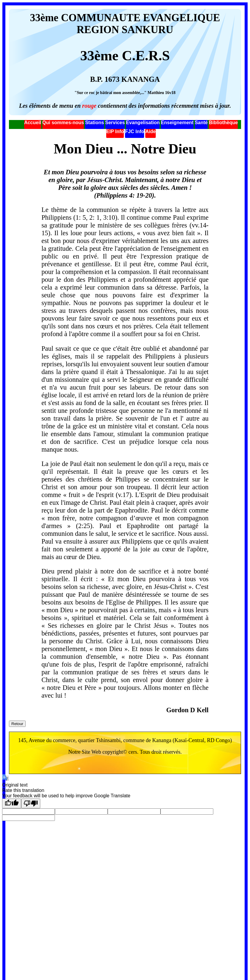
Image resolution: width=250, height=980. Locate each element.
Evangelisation (143, 123)
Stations (94, 123)
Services (115, 123)
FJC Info (135, 131)
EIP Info (115, 131)
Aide (151, 131)
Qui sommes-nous (63, 123)
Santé (201, 123)
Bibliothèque (223, 123)
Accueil (33, 123)
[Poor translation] (31, 803)
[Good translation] (12, 803)
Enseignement (177, 123)
